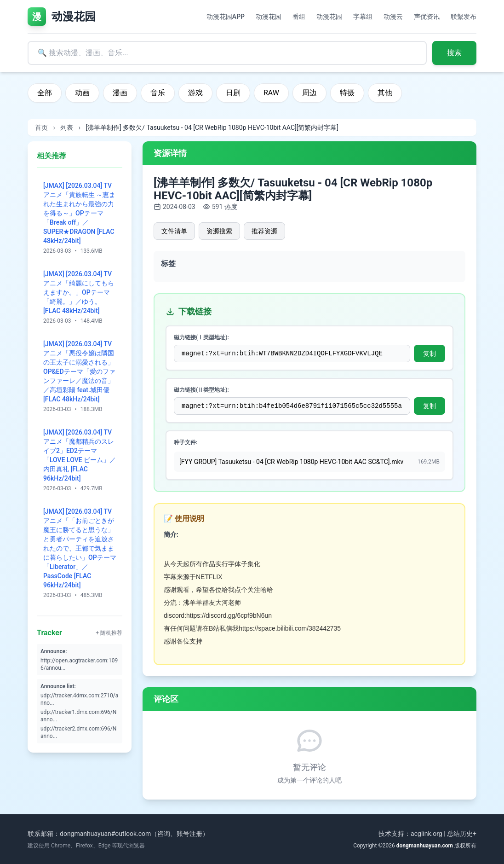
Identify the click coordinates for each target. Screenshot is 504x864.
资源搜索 (219, 231)
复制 (430, 354)
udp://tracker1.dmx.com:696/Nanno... (78, 716)
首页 (41, 128)
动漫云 (393, 17)
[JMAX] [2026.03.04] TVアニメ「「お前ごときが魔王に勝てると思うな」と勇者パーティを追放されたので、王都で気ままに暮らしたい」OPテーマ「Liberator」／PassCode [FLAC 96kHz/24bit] (80, 548)
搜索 (454, 53)
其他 (385, 93)
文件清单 (174, 231)
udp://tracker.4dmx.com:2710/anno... (79, 699)
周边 (309, 93)
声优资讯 (427, 17)
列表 (67, 128)
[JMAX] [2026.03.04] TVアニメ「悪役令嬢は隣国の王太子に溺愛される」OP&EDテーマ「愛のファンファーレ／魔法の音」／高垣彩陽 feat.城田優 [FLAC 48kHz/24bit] (79, 371)
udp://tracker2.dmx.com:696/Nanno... (78, 732)
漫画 (120, 93)
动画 (82, 93)
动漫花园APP (226, 17)
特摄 (347, 93)
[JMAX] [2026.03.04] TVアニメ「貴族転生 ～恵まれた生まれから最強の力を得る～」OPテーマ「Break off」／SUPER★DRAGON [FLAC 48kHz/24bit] (79, 213)
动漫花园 (269, 17)
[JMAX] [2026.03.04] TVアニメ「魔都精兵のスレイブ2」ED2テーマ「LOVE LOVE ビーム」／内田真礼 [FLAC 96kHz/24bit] (80, 455)
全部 (45, 93)
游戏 (195, 93)
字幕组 (363, 17)
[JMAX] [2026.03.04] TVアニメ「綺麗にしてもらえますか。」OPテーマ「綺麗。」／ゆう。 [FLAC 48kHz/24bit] (79, 292)
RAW (271, 93)
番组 (299, 17)
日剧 (233, 93)
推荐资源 (264, 231)
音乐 (158, 93)
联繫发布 (464, 17)
